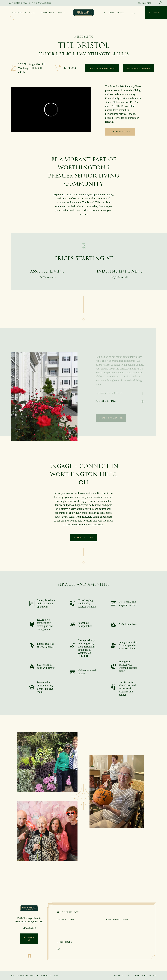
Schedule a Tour (120, 132)
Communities (144, 3)
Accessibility (121, 976)
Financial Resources (53, 13)
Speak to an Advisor (139, 68)
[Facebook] (29, 956)
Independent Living (117, 919)
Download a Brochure (102, 68)
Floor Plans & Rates (24, 13)
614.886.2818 (69, 68)
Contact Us (156, 12)
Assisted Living (106, 401)
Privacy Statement (145, 976)
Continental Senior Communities (32, 3)
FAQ (132, 13)
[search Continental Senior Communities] (161, 3)
